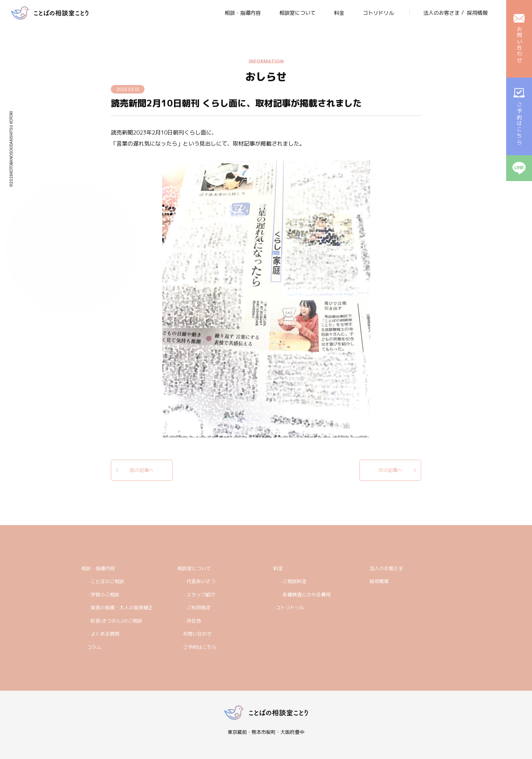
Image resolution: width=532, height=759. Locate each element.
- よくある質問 (103, 634)
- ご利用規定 (197, 607)
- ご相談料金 (293, 581)
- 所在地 (192, 621)
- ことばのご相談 (105, 581)
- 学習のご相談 (103, 595)
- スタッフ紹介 (199, 595)
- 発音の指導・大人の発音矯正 (120, 607)
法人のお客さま (386, 568)
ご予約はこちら (200, 647)
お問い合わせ (197, 634)
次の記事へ (390, 470)
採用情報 (379, 581)
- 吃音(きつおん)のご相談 (115, 621)
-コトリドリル (289, 607)
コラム (94, 647)
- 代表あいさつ (199, 581)
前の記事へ (142, 470)
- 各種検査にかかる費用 (305, 595)
